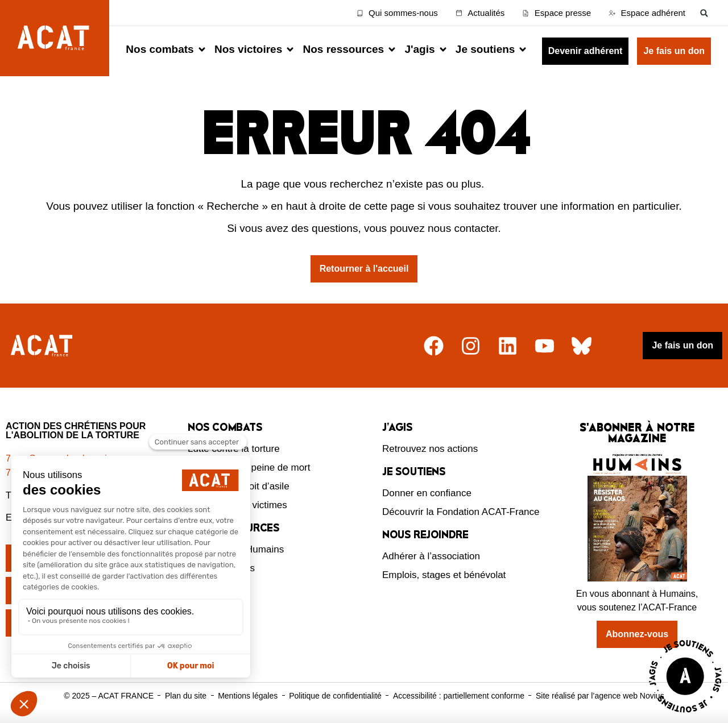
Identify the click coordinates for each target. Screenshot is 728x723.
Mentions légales (248, 696)
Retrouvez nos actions (430, 449)
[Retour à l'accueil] (43, 346)
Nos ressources (221, 568)
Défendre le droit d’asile (239, 486)
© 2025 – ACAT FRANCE (109, 696)
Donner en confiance (427, 493)
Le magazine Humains (236, 549)
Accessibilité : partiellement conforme (459, 696)
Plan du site (186, 696)
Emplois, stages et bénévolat (444, 575)
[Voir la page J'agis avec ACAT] (685, 715)
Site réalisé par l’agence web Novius (600, 696)
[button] (704, 13)
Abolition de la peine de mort (249, 468)
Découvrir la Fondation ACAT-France (461, 512)
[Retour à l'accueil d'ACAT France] (55, 38)
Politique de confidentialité (335, 696)
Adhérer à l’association (431, 556)
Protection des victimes (237, 505)
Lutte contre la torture (234, 449)
